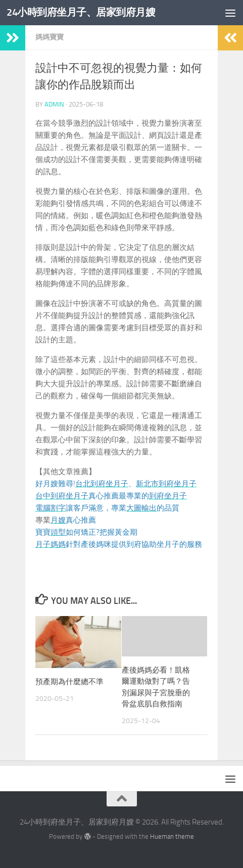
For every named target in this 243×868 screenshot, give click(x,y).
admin (54, 104)
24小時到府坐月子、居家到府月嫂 (85, 12)
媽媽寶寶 (50, 37)
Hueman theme (172, 836)
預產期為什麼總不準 (69, 682)
